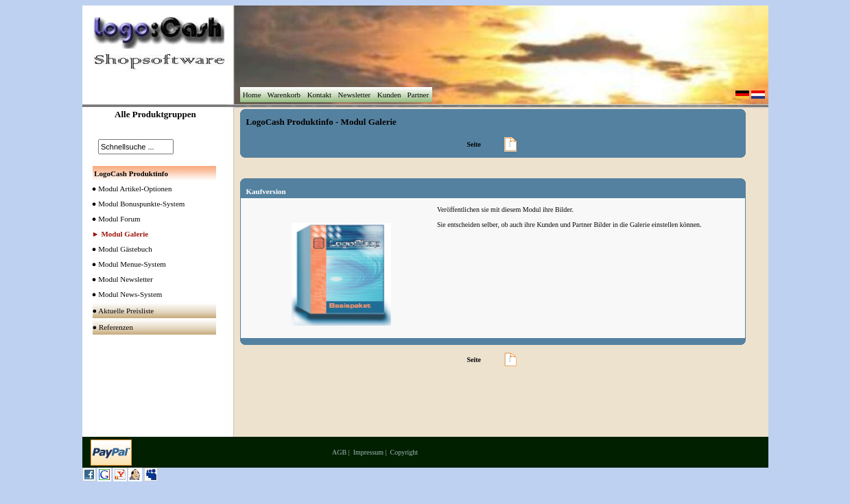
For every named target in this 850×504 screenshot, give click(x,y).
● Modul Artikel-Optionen (129, 189)
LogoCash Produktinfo (290, 122)
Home (252, 95)
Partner (418, 95)
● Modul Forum (114, 219)
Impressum (368, 452)
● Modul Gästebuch (119, 249)
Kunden (389, 95)
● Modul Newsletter (120, 279)
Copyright (404, 452)
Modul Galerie (369, 122)
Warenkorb (284, 95)
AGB (339, 452)
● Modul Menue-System (126, 264)
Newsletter (354, 95)
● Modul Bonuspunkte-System (136, 204)
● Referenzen (114, 327)
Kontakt (319, 95)
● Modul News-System (125, 294)
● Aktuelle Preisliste (125, 311)
